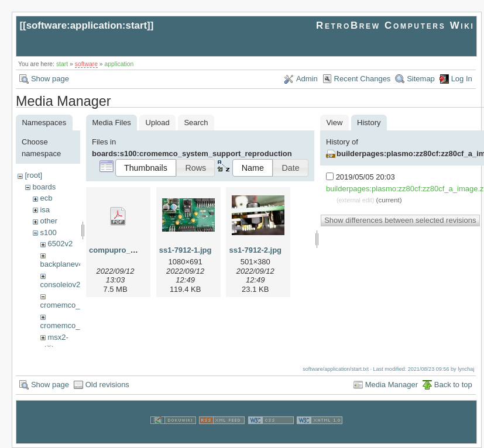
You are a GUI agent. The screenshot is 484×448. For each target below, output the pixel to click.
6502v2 (60, 244)
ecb (46, 198)
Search (196, 123)
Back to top (453, 384)
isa (45, 210)
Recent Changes (363, 79)
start (62, 64)
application (119, 64)
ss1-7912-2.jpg (255, 250)
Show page (50, 79)
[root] (33, 175)
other (49, 221)
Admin (307, 79)
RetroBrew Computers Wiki (395, 25)
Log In (462, 79)
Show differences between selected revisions (400, 220)
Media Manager (392, 384)
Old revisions (107, 384)
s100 (48, 232)
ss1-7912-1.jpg (186, 250)
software (86, 64)
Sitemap (421, 79)
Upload (158, 123)
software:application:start (87, 25)
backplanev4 (62, 264)
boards (44, 187)
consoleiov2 (61, 285)
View (334, 123)
